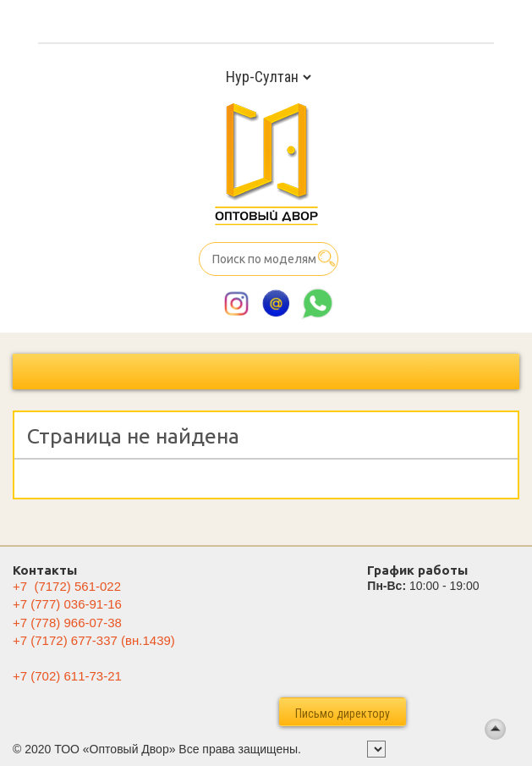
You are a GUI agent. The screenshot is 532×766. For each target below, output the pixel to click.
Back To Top (495, 729)
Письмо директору (343, 714)
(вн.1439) (94, 640)
